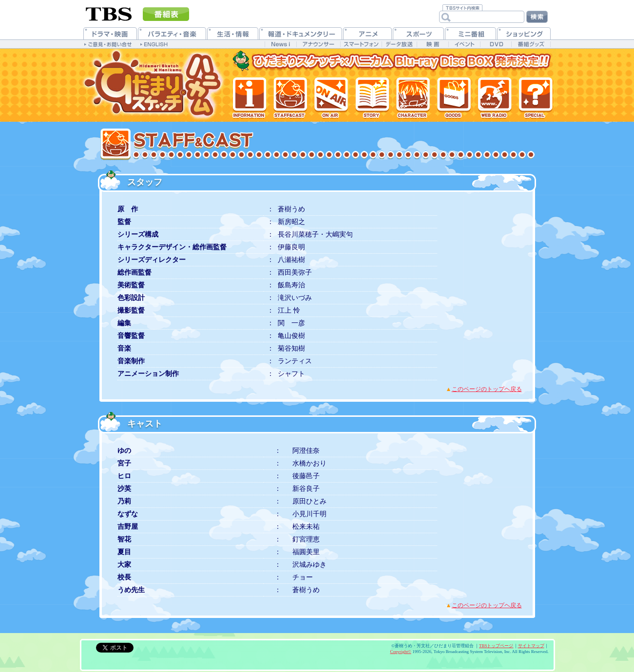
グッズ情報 (453, 97)
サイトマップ (531, 646)
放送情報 (331, 97)
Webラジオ (494, 97)
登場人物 (412, 97)
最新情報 (250, 97)
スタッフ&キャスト (290, 97)
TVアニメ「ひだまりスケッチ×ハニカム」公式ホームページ (154, 85)
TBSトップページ (496, 646)
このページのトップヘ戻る (487, 389)
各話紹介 (371, 97)
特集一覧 (535, 97)
